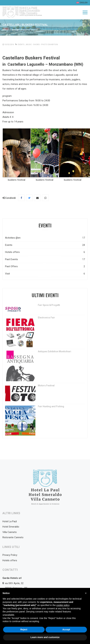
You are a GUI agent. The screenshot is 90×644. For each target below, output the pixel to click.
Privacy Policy (10, 555)
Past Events (45, 259)
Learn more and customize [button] (45, 637)
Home (5, 30)
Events (21, 45)
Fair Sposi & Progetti (49, 305)
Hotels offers (45, 252)
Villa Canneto (10, 532)
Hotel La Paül (10, 521)
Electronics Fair (46, 318)
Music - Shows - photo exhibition (42, 45)
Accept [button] (66, 630)
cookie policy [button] (63, 605)
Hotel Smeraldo (11, 527)
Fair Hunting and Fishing (51, 406)
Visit (45, 274)
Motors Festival (46, 386)
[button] (86, 593)
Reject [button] (24, 630)
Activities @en (45, 238)
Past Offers (45, 266)
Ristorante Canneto (13, 537)
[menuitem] (81, 3)
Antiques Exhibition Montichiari (55, 351)
